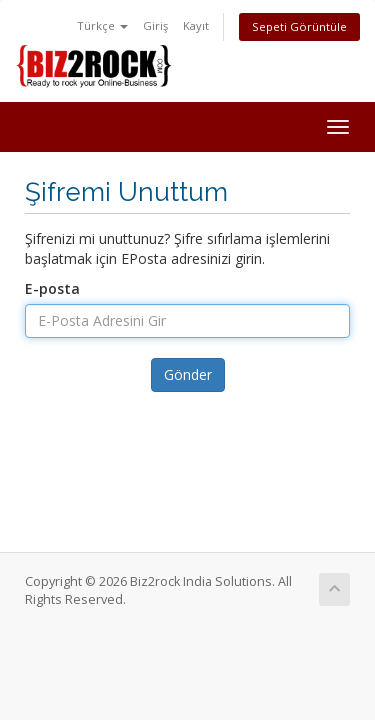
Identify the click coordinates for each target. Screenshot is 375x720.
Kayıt (196, 25)
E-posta (52, 288)
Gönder (188, 374)
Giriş (155, 25)
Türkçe (102, 25)
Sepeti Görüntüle (299, 26)
